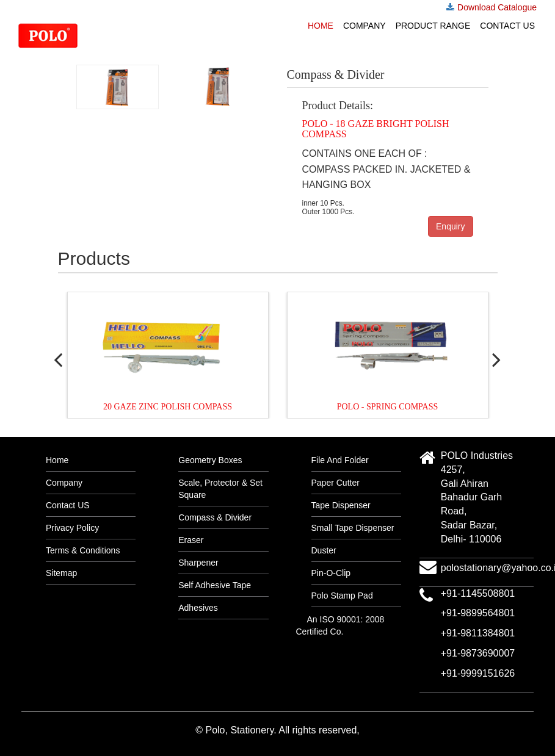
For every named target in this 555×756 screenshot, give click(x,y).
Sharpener (198, 563)
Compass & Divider (215, 517)
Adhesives (198, 608)
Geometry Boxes (210, 460)
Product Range (433, 26)
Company (365, 26)
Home (321, 26)
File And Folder (340, 460)
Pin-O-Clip (331, 573)
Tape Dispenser (341, 505)
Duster (324, 550)
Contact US (507, 26)
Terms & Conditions (83, 550)
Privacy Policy (72, 528)
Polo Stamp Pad (342, 596)
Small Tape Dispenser (353, 528)
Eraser (191, 540)
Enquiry (450, 226)
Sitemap (61, 573)
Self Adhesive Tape (215, 585)
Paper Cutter (336, 483)
